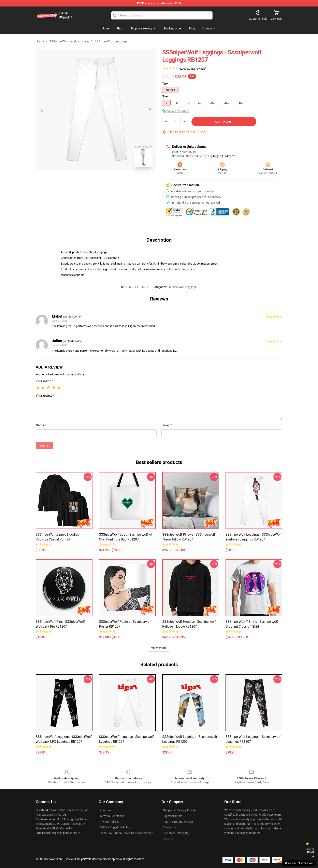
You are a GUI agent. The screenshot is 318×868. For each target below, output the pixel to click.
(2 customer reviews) (193, 69)
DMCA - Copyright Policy (115, 827)
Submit (44, 446)
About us (105, 810)
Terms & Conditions (112, 816)
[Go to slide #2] (106, 179)
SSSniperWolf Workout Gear (69, 41)
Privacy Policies (110, 822)
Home (40, 41)
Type (165, 83)
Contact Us (170, 827)
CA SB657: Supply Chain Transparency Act (126, 833)
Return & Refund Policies (178, 822)
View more (159, 648)
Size (165, 96)
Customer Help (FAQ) (176, 833)
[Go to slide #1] (85, 179)
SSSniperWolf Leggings (111, 41)
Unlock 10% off (310, 850)
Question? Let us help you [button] (299, 863)
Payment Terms (172, 816)
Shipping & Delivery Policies (180, 810)
